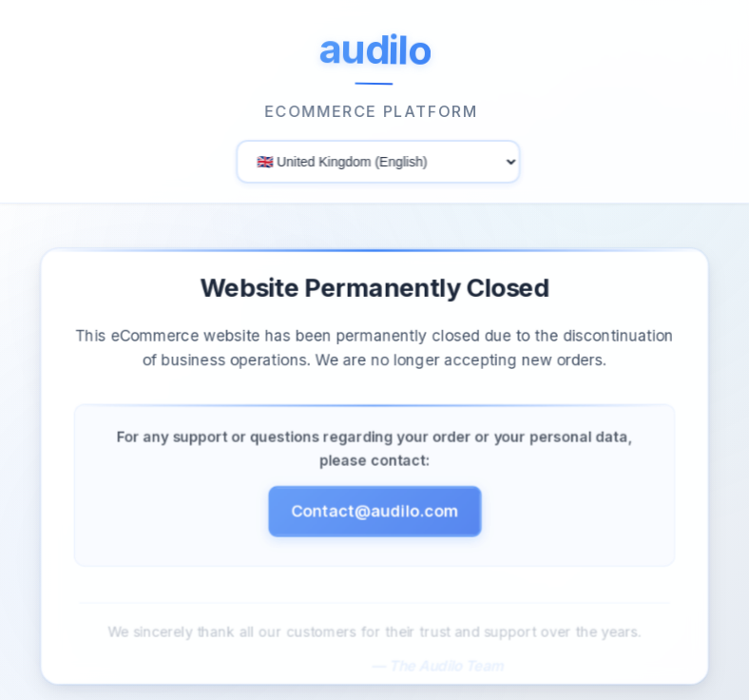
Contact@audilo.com (374, 515)
